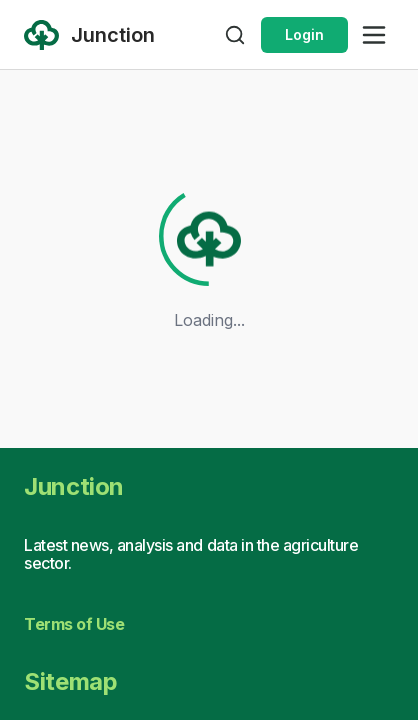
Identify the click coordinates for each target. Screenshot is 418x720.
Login (304, 34)
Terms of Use (74, 624)
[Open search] (235, 35)
